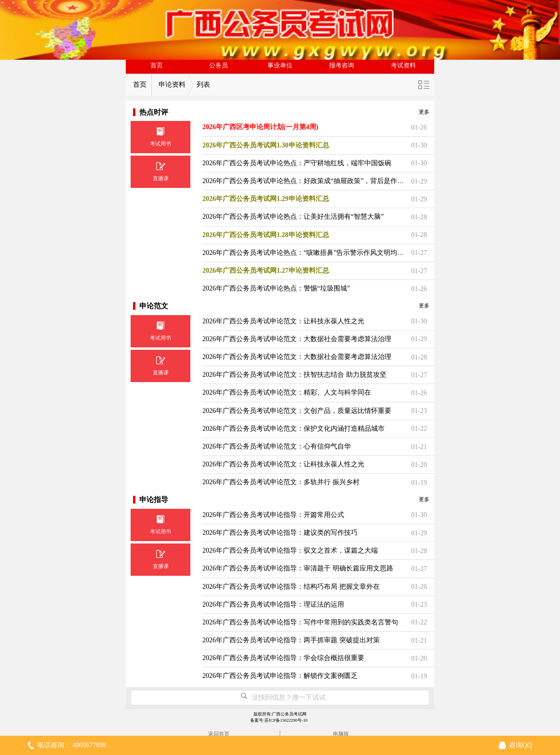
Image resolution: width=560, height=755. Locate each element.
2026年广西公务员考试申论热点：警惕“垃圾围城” (276, 288)
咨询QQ (520, 745)
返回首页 (219, 734)
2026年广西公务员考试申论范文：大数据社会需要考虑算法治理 (297, 339)
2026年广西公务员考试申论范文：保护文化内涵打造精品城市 (293, 429)
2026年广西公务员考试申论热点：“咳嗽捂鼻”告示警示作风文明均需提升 (310, 253)
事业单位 (280, 66)
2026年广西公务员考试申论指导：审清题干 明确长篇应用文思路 (298, 568)
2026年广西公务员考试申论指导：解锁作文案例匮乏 (280, 676)
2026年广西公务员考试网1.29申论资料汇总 (266, 199)
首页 (157, 66)
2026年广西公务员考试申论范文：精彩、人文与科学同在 (287, 392)
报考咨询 (342, 66)
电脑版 (341, 734)
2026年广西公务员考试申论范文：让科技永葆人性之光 (283, 321)
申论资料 (172, 85)
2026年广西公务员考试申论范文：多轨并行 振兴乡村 (281, 482)
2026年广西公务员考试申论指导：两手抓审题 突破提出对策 (291, 640)
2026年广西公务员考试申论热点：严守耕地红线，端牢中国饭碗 (297, 163)
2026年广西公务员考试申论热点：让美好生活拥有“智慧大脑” (293, 217)
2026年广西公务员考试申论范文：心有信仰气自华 (277, 446)
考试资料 (403, 66)
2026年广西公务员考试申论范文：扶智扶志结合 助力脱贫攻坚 (294, 375)
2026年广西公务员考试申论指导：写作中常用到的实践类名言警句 (300, 622)
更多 (424, 112)
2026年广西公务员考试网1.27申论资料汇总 (266, 271)
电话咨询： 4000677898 (72, 745)
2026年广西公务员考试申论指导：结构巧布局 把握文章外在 (291, 587)
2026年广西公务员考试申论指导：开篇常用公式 (273, 515)
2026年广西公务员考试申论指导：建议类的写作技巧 (280, 533)
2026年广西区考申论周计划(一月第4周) (260, 127)
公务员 (219, 66)
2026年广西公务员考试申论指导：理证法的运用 (273, 604)
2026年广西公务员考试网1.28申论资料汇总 (266, 235)
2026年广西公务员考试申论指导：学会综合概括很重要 (283, 658)
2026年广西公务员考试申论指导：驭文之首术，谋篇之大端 (290, 550)
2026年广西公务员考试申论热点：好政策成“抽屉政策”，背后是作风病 (307, 181)
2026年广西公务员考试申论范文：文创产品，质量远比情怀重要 (297, 411)
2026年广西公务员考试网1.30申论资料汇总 (266, 145)
